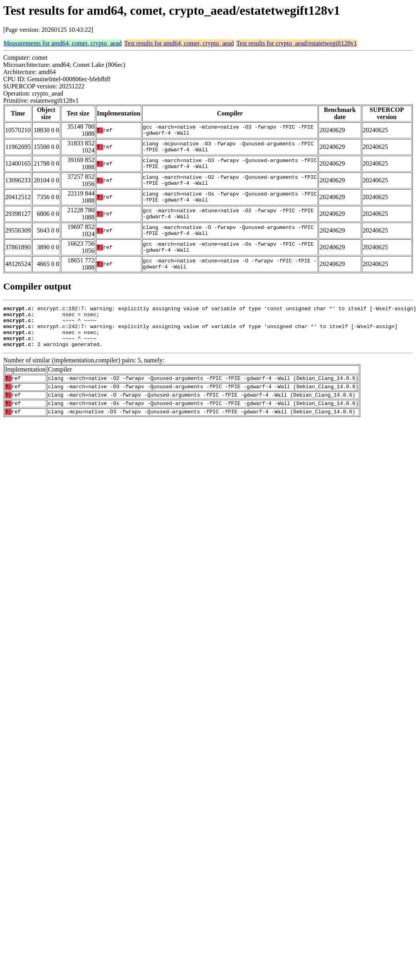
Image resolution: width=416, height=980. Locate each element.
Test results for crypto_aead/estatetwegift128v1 (296, 43)
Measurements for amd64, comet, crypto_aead (63, 43)
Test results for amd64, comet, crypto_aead (179, 43)
